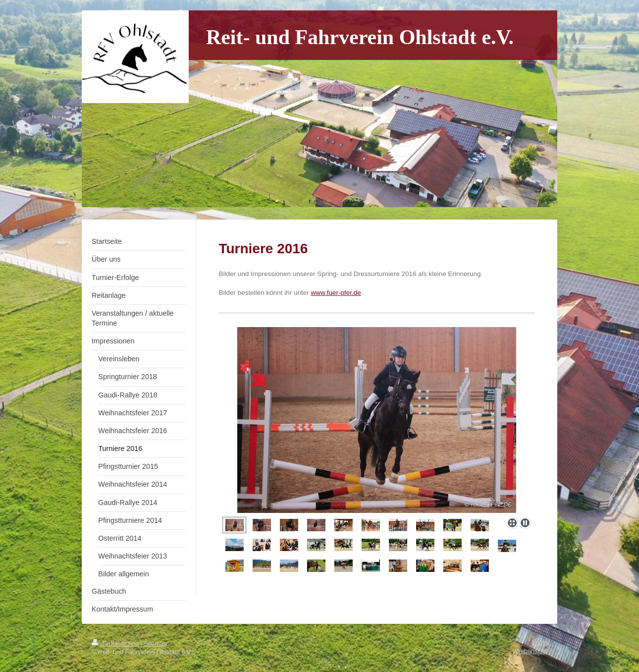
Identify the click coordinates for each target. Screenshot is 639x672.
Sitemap (155, 644)
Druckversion (116, 644)
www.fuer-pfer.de (336, 293)
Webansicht (531, 651)
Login (540, 643)
